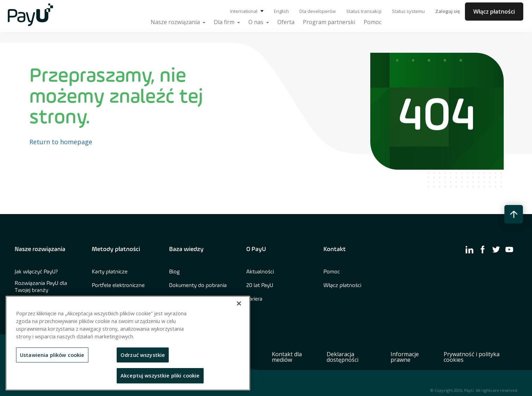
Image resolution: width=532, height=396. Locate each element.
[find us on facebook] (483, 249)
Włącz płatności (494, 12)
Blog (174, 272)
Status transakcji (364, 11)
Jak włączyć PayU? (36, 272)
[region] (128, 343)
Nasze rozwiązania (40, 249)
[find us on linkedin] (469, 249)
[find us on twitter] (496, 249)
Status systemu (408, 11)
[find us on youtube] (509, 249)
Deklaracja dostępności (342, 357)
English (281, 11)
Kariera (254, 299)
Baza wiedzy (186, 249)
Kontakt (335, 249)
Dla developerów (318, 11)
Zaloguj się (447, 11)
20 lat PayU (260, 286)
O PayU (256, 249)
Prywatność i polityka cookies (472, 357)
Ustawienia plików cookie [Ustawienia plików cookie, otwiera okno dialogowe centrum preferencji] (52, 355)
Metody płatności (116, 249)
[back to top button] (514, 214)
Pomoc (332, 272)
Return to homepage (61, 142)
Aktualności (260, 272)
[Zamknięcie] (239, 303)
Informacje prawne (405, 357)
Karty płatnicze (110, 272)
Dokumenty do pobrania (198, 286)
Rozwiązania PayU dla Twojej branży (41, 287)
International (247, 11)
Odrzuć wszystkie (143, 355)
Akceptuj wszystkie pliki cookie (160, 375)
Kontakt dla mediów (287, 357)
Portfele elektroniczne (118, 286)
